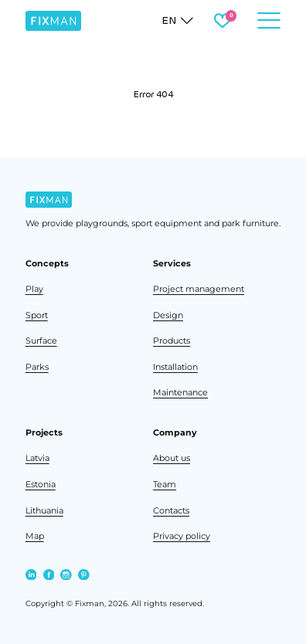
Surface (41, 341)
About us (172, 458)
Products (172, 341)
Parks (37, 367)
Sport (37, 315)
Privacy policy (182, 536)
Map (35, 536)
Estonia (41, 484)
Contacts (171, 510)
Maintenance (180, 392)
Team (165, 484)
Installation (175, 367)
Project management (199, 289)
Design (168, 315)
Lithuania (44, 510)
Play (34, 289)
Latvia (37, 458)
